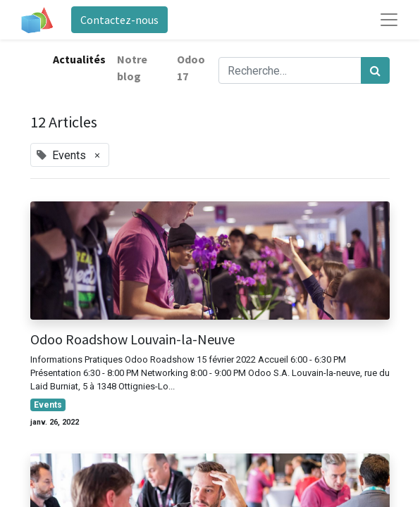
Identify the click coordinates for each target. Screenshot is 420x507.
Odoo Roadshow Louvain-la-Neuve (132, 339)
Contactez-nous (119, 20)
